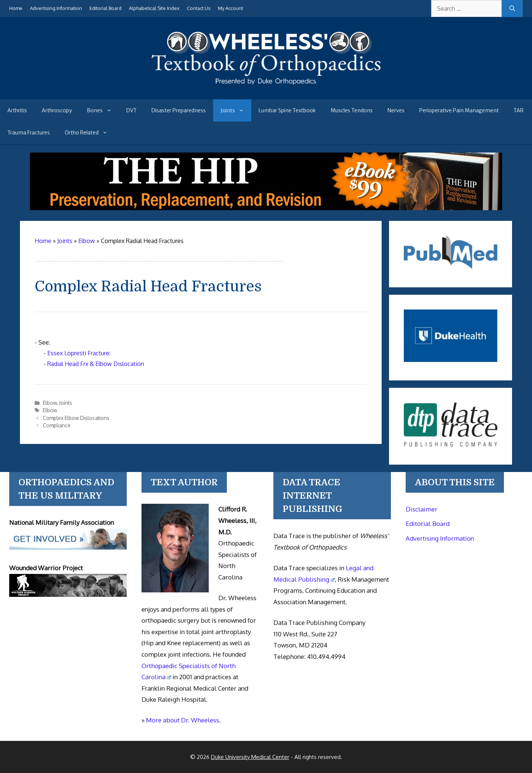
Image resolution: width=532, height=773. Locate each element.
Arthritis (17, 110)
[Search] (512, 8)
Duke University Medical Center (250, 757)
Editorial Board (105, 8)
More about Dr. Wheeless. (183, 720)
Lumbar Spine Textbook (287, 110)
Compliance (57, 425)
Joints (236, 110)
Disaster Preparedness (179, 110)
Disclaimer (422, 509)
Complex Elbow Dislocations (76, 418)
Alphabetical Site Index (154, 8)
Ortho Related (90, 133)
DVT (132, 110)
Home (16, 8)
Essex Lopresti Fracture (78, 353)
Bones (103, 110)
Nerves (396, 110)
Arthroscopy (57, 110)
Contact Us (199, 8)
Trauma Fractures (29, 133)
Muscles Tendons (352, 110)
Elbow (50, 403)
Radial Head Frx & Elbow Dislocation (96, 364)
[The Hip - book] (266, 208)
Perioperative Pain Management (459, 110)
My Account (231, 8)
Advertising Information (56, 8)
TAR (519, 110)
